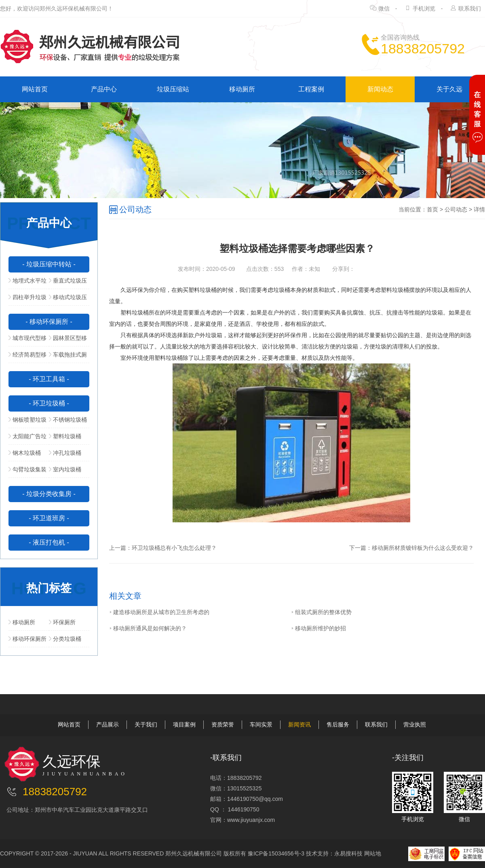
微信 (384, 8)
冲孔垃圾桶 (65, 453)
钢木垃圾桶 (25, 453)
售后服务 (338, 724)
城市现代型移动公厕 (27, 340)
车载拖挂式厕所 (68, 357)
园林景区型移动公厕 (68, 340)
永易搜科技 (348, 853)
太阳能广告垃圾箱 (27, 439)
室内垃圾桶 (65, 469)
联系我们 (470, 8)
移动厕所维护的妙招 (318, 628)
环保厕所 (62, 622)
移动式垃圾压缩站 (68, 300)
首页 (432, 209)
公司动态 (456, 209)
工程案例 (311, 89)
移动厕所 (242, 89)
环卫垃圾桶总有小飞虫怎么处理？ (174, 548)
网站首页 (35, 89)
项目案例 (184, 724)
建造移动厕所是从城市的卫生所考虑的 (159, 612)
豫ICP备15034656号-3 (276, 853)
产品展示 (108, 724)
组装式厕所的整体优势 (321, 612)
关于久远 (449, 89)
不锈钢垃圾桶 (68, 420)
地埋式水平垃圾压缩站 (27, 283)
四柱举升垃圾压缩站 (27, 300)
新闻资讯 (299, 724)
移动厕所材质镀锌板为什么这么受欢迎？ (423, 548)
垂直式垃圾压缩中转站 (68, 283)
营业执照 (415, 724)
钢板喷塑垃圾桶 (27, 422)
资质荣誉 (223, 724)
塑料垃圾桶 (65, 436)
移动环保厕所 (27, 639)
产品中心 (104, 89)
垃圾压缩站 (173, 89)
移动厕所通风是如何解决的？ (148, 628)
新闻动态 (380, 89)
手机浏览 (424, 8)
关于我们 (146, 724)
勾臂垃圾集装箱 (27, 472)
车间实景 (261, 724)
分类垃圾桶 (65, 639)
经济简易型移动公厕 (27, 357)
